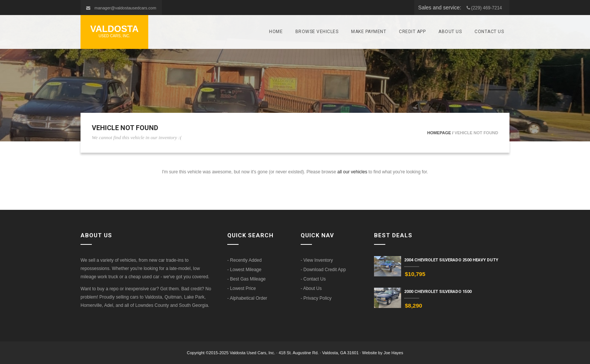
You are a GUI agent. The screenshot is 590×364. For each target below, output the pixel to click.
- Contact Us (313, 279)
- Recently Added (244, 260)
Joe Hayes (394, 353)
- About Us (311, 288)
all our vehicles (352, 172)
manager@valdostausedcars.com (125, 8)
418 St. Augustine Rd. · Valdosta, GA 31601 (319, 353)
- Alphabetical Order (247, 298)
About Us (450, 32)
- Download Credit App (323, 270)
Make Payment (369, 32)
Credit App (412, 32)
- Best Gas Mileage (246, 279)
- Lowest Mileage (244, 270)
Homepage (439, 133)
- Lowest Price (242, 288)
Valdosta (114, 31)
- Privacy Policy (316, 298)
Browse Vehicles (317, 32)
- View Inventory (317, 260)
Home (276, 32)
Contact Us (489, 32)
